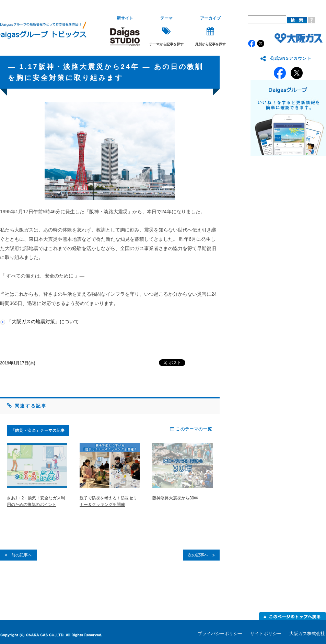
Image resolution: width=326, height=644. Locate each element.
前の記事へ (18, 555)
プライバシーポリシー (220, 634)
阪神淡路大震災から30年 (175, 498)
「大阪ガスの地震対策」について (43, 321)
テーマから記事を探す (166, 31)
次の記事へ (201, 555)
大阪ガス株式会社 (307, 634)
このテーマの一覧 (191, 429)
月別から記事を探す (210, 31)
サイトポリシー (266, 634)
